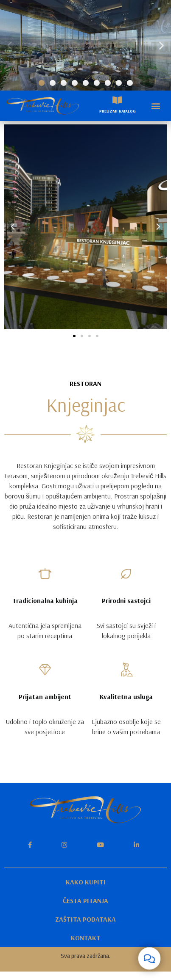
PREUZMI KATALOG (118, 111)
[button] (42, 83)
